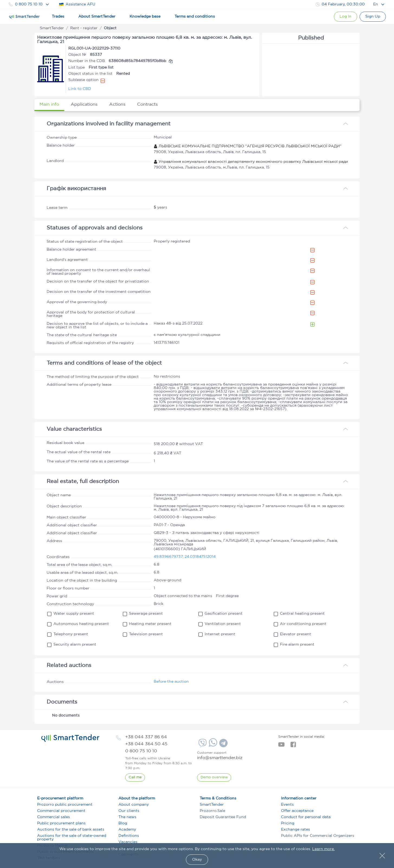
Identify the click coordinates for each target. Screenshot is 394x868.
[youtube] (281, 746)
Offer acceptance (297, 811)
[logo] (70, 738)
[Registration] (372, 17)
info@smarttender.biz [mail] (220, 758)
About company (134, 805)
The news (127, 817)
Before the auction (171, 682)
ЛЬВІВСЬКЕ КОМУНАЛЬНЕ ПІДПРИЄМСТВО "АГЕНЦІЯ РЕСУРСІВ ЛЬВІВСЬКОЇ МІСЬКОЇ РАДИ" (248, 146)
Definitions (129, 836)
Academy (127, 830)
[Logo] (24, 17)
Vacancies (128, 842)
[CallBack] (135, 778)
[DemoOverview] (214, 778)
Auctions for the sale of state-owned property (72, 838)
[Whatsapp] (212, 746)
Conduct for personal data (306, 817)
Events (287, 805)
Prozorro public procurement (65, 805)
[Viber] (202, 745)
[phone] (146, 737)
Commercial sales (54, 817)
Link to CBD (80, 89)
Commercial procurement (61, 811)
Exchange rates (295, 830)
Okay (197, 860)
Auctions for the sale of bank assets (71, 830)
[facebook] (293, 746)
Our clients (129, 811)
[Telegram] (223, 745)
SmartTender (212, 805)
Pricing (288, 823)
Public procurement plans (61, 823)
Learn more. (323, 849)
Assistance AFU (77, 4)
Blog (123, 823)
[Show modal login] (344, 17)
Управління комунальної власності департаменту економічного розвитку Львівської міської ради (251, 162)
